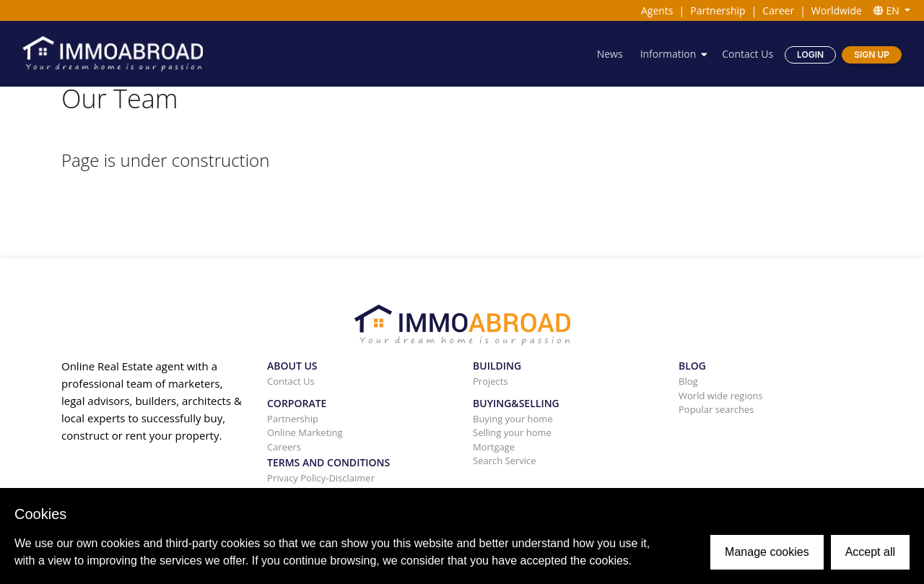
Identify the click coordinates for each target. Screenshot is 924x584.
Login (810, 55)
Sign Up (872, 55)
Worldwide (837, 10)
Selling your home (512, 432)
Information (668, 54)
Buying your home (513, 419)
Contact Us (748, 54)
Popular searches (716, 409)
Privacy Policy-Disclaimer (321, 478)
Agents (657, 10)
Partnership (718, 10)
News (610, 54)
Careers (284, 447)
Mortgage (494, 447)
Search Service (505, 461)
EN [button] (888, 10)
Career (778, 10)
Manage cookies (767, 552)
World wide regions (721, 396)
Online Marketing (305, 432)
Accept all (870, 552)
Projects (491, 381)
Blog (688, 381)
